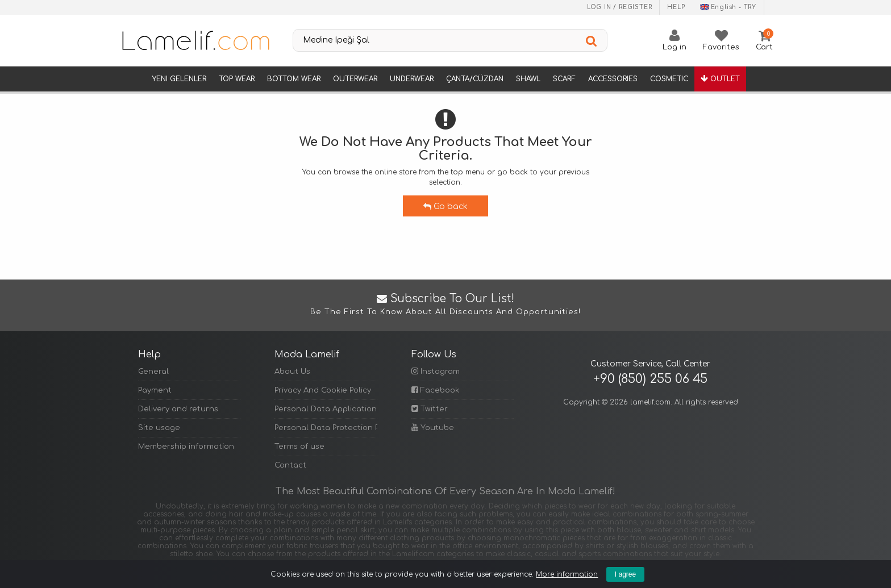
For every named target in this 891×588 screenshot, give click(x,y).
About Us (292, 372)
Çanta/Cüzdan (475, 79)
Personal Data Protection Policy (326, 428)
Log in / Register (620, 7)
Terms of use (299, 447)
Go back (445, 207)
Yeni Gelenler (179, 79)
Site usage (159, 428)
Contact (290, 465)
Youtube (433, 428)
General (153, 372)
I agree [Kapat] (625, 574)
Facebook (435, 390)
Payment (155, 390)
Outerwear (355, 79)
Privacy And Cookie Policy (323, 390)
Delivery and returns (178, 409)
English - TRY (728, 7)
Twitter (430, 409)
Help (676, 7)
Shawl (528, 79)
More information (567, 574)
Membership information (186, 447)
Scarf (564, 79)
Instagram (436, 371)
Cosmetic (669, 79)
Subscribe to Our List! (445, 305)
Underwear (412, 79)
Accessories (613, 79)
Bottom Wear (294, 79)
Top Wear (237, 79)
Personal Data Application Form (326, 409)
